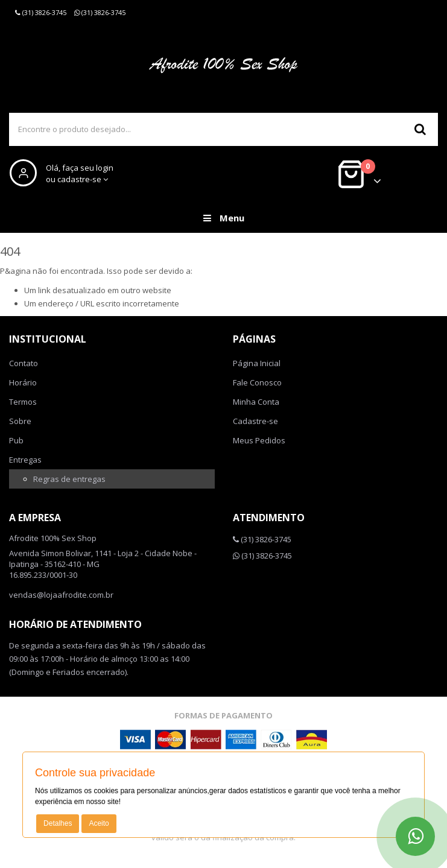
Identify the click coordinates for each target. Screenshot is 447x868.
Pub (16, 440)
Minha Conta (256, 402)
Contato (24, 363)
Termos (23, 402)
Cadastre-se (255, 421)
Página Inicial (257, 363)
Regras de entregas (69, 479)
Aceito (99, 823)
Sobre (20, 421)
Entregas (25, 460)
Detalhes (58, 823)
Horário (23, 382)
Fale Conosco (257, 382)
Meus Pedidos (259, 440)
